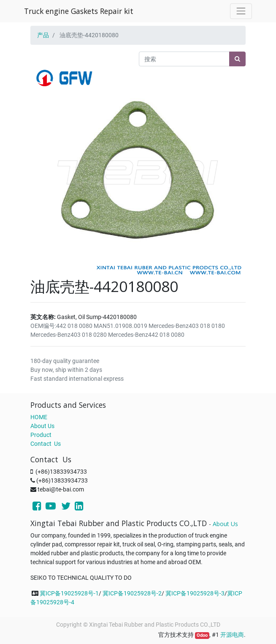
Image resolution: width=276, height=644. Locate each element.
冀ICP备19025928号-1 (69, 593)
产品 (43, 35)
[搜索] (237, 59)
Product (41, 435)
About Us (42, 426)
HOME (39, 417)
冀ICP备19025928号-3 (195, 593)
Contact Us (46, 444)
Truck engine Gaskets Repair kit (79, 11)
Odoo (202, 635)
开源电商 (232, 635)
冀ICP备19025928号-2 (132, 593)
